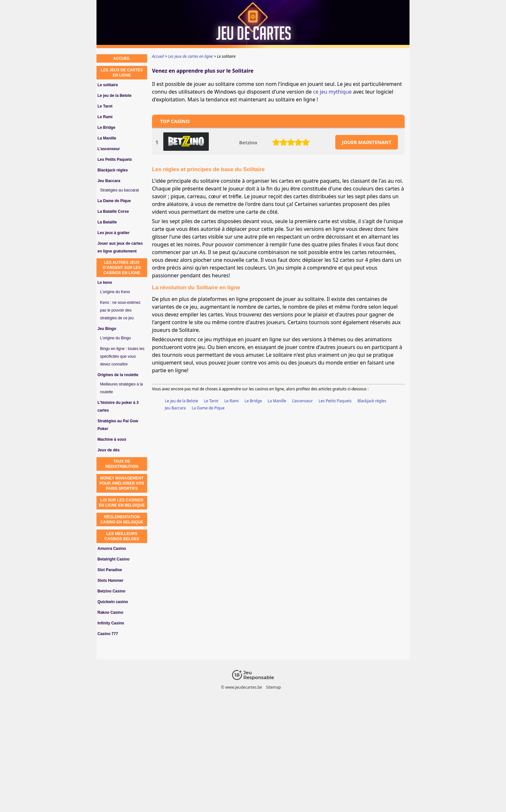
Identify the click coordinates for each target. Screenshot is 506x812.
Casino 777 (108, 634)
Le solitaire (108, 85)
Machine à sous (112, 439)
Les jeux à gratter (113, 233)
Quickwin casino (113, 602)
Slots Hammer (111, 581)
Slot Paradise (110, 570)
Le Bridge (253, 401)
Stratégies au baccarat (119, 190)
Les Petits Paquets (335, 401)
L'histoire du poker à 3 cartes (118, 406)
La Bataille (107, 222)
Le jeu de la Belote (182, 401)
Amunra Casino (112, 549)
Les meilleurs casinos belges (122, 536)
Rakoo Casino (110, 612)
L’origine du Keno (115, 292)
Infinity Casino (111, 623)
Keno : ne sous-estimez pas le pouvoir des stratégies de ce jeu (120, 310)
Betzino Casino (111, 591)
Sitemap (274, 687)
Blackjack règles (372, 401)
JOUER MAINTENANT (366, 142)
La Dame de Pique (208, 408)
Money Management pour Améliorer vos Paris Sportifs (122, 483)
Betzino (248, 142)
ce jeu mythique (332, 92)
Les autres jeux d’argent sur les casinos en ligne (122, 268)
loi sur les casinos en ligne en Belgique (122, 503)
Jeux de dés (109, 450)
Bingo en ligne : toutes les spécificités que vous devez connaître (122, 356)
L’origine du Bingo (115, 338)
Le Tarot (211, 401)
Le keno (105, 283)
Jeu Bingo (107, 329)
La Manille (277, 401)
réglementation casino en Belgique (122, 519)
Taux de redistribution (122, 464)
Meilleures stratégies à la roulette (121, 388)
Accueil (122, 58)
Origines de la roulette (118, 375)
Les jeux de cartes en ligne (122, 73)
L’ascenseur (302, 401)
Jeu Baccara (175, 408)
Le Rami (232, 401)
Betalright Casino (113, 559)
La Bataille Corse (113, 211)
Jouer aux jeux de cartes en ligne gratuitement (120, 247)
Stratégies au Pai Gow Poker (118, 425)
